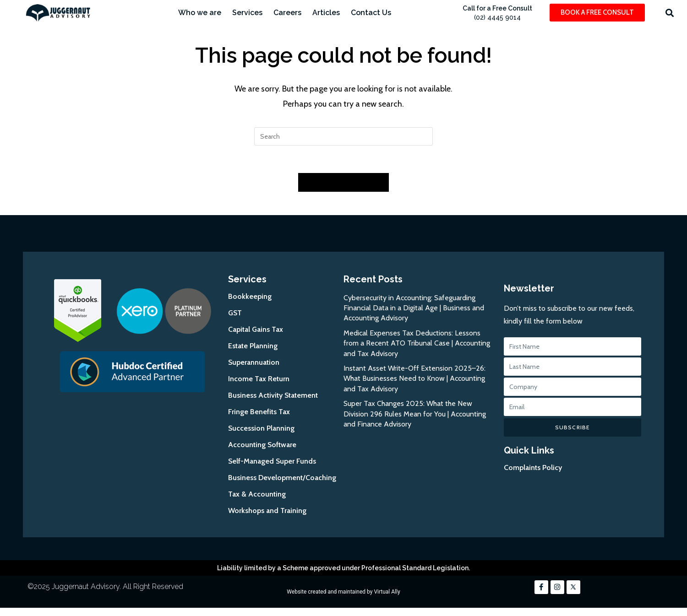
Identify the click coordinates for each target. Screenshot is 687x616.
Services (247, 13)
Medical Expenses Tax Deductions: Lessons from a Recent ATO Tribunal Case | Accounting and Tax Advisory (417, 344)
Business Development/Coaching (282, 478)
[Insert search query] (343, 136)
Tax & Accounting (257, 494)
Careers (287, 13)
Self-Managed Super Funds (272, 462)
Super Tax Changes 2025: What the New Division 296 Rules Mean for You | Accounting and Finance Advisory (415, 415)
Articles (326, 13)
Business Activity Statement (273, 396)
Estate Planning (253, 346)
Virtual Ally (387, 592)
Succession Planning (261, 429)
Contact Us (371, 13)
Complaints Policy (533, 468)
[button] (669, 13)
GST (235, 313)
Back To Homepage (343, 183)
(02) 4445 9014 (497, 17)
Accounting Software (262, 445)
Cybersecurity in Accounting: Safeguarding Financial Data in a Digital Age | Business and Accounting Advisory (414, 308)
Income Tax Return (259, 379)
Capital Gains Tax (256, 330)
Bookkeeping (250, 297)
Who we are (200, 13)
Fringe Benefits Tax (259, 412)
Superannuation (254, 363)
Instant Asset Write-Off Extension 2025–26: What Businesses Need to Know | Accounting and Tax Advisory (414, 379)
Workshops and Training (267, 511)
